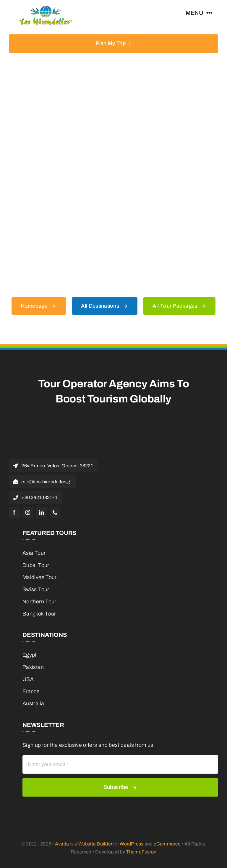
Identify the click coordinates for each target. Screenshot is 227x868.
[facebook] (14, 512)
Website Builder (95, 844)
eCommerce (167, 844)
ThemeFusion (141, 852)
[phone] (55, 512)
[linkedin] (41, 512)
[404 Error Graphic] (113, 78)
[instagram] (28, 512)
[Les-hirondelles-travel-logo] (46, 9)
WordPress (132, 844)
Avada (62, 844)
